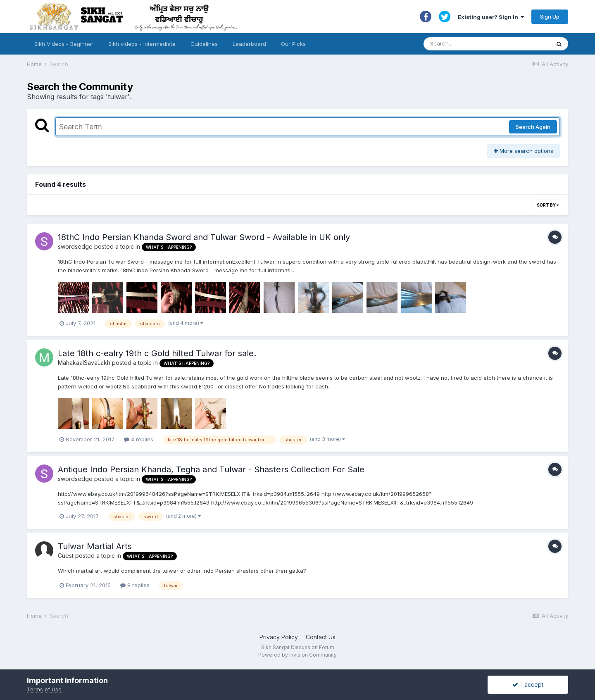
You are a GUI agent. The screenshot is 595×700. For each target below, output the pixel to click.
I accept (528, 685)
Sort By (548, 205)
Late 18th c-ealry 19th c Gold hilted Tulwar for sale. (157, 353)
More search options (524, 151)
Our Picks (293, 44)
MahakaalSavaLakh (84, 363)
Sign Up (550, 17)
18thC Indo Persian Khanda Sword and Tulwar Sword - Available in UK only (204, 237)
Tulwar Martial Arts (95, 546)
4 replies (139, 439)
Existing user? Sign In (491, 17)
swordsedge (75, 246)
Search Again (533, 127)
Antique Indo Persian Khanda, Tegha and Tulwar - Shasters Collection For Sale (211, 469)
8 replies (135, 585)
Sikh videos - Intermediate (142, 44)
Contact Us (321, 637)
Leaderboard (249, 44)
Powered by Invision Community (297, 655)
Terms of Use (44, 689)
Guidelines (204, 44)
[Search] (479, 44)
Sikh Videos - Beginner (64, 44)
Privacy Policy (279, 637)
